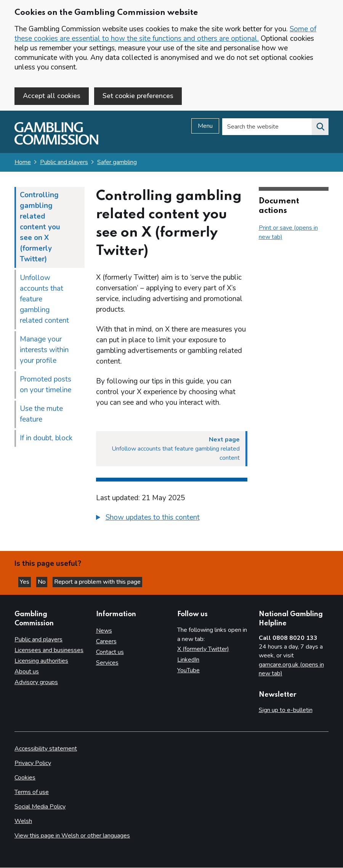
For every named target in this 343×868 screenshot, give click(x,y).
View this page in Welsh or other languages (72, 836)
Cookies (25, 778)
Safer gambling (117, 164)
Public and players (64, 164)
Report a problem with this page (107, 581)
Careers (106, 642)
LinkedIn (188, 660)
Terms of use (32, 792)
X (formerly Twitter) (203, 649)
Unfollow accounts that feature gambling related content (44, 301)
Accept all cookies (52, 96)
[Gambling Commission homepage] (56, 145)
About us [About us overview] (27, 672)
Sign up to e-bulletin (286, 710)
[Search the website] (320, 129)
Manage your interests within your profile (44, 352)
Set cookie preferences (138, 96)
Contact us (110, 652)
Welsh (23, 821)
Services (107, 663)
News (104, 631)
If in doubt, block (46, 440)
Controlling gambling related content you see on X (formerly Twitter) (40, 229)
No (49, 581)
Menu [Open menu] (205, 128)
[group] (172, 520)
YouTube (188, 671)
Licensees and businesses (49, 651)
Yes (28, 581)
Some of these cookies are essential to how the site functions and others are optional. (165, 34)
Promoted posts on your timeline (46, 386)
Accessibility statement (46, 749)
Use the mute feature (41, 416)
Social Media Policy (40, 807)
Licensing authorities (41, 661)
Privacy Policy (33, 763)
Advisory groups (36, 683)
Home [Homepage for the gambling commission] (23, 164)
